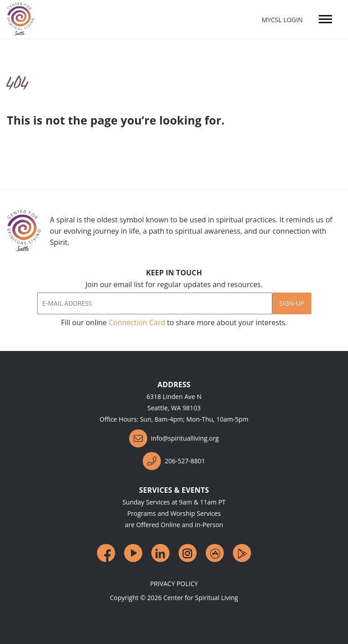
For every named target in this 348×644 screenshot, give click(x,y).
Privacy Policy (174, 584)
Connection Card (137, 322)
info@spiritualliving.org (174, 438)
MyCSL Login (282, 20)
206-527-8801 (174, 461)
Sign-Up (292, 303)
